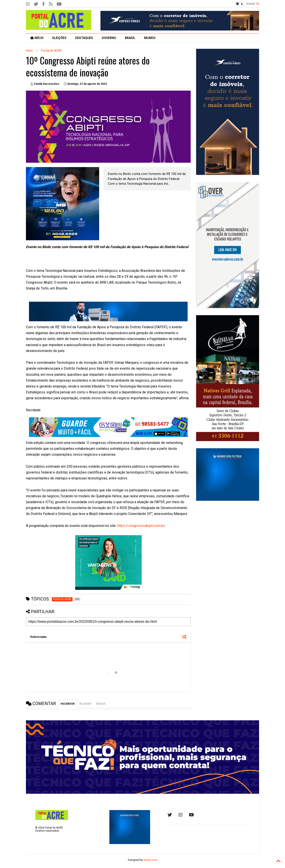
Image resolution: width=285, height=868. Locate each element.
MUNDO (150, 38)
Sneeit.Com (150, 860)
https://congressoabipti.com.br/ (141, 526)
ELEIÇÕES (59, 38)
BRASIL (130, 38)
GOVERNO (109, 38)
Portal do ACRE (51, 51)
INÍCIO (37, 38)
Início (29, 51)
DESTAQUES (84, 38)
